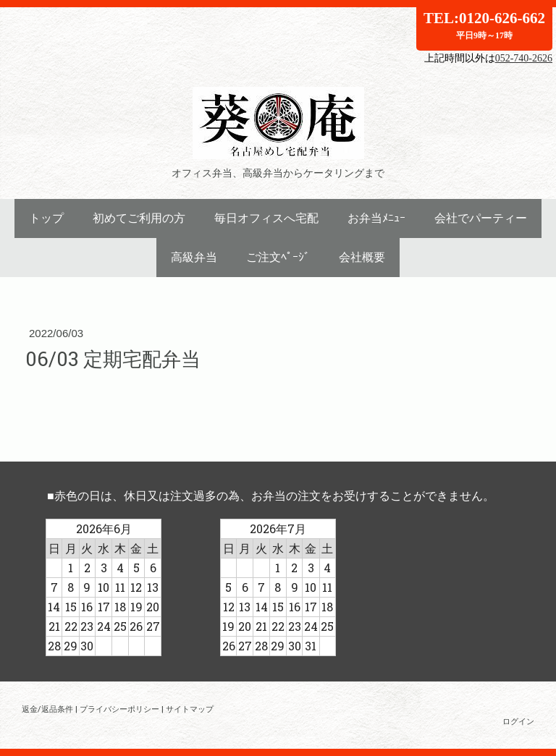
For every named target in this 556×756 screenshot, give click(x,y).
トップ (46, 218)
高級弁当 (194, 257)
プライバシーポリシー (119, 709)
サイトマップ (190, 709)
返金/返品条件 (47, 709)
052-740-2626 (524, 58)
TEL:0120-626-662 (484, 25)
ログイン (518, 721)
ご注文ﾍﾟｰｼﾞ (278, 257)
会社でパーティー (481, 218)
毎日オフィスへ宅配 (266, 218)
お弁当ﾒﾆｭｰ (376, 218)
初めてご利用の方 (139, 218)
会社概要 (362, 257)
